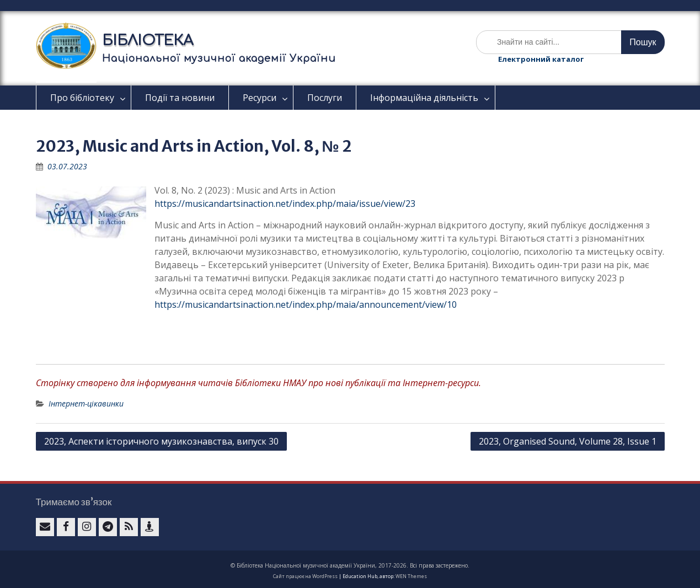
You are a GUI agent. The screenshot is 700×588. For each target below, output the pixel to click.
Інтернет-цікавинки (86, 403)
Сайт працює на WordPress (305, 576)
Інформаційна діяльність (424, 98)
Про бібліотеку (82, 98)
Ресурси (260, 98)
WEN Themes (411, 576)
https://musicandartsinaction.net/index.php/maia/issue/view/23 (285, 204)
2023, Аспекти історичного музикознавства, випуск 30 (161, 441)
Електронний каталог (541, 59)
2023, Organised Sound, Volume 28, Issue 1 (568, 441)
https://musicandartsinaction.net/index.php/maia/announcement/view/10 (306, 304)
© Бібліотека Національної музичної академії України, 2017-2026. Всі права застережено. (350, 565)
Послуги (325, 98)
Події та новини (180, 98)
